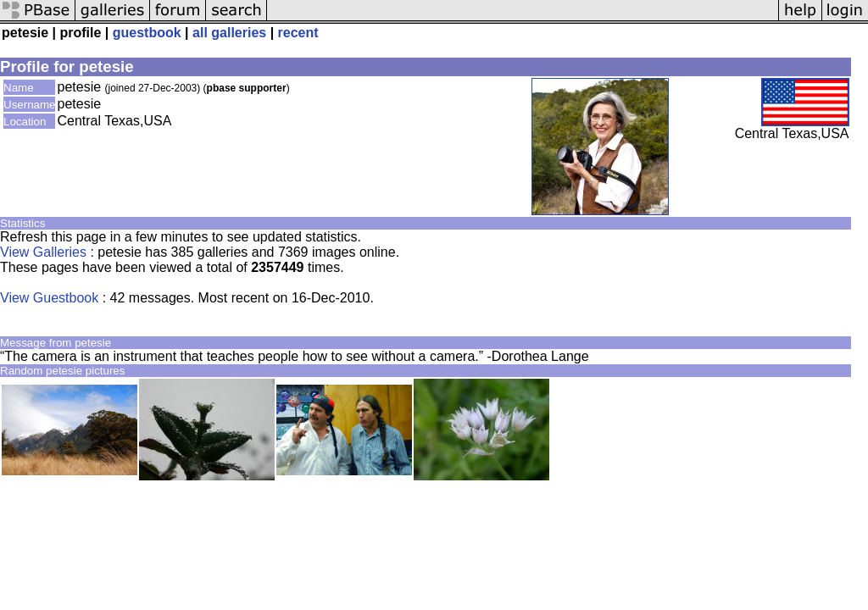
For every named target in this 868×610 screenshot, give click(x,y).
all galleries (229, 33)
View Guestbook (49, 298)
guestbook (147, 33)
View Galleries (43, 252)
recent (298, 33)
